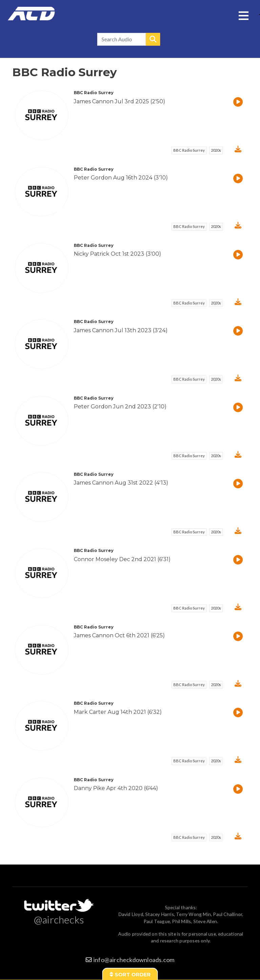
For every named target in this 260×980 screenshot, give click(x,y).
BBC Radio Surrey (189, 150)
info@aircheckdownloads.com (134, 960)
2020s (216, 150)
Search (153, 39)
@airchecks (59, 919)
